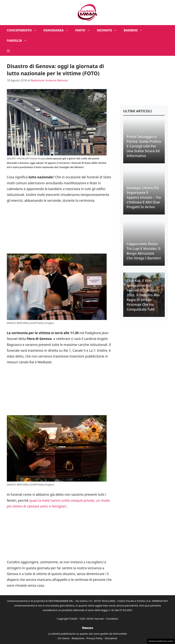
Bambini (135, 30)
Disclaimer (111, 638)
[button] (8, 51)
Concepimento (23, 30)
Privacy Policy (95, 638)
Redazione (78, 638)
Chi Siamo (64, 638)
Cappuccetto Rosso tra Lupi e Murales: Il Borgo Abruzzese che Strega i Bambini (144, 251)
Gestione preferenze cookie (161, 641)
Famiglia (19, 40)
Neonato (109, 30)
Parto (84, 30)
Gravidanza (58, 30)
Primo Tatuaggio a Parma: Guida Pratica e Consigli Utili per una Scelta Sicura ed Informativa (144, 146)
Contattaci (112, 619)
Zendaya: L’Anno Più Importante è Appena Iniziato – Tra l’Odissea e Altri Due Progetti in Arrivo (144, 197)
